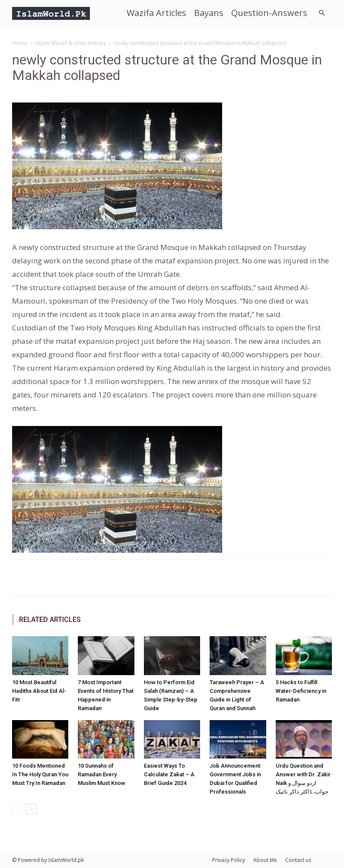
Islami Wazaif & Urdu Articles (71, 43)
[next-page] (31, 809)
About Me (265, 860)
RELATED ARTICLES (50, 620)
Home (20, 43)
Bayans (209, 13)
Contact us (298, 860)
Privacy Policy (229, 860)
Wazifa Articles (156, 13)
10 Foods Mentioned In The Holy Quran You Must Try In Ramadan (40, 774)
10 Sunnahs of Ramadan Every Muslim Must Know (102, 774)
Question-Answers (269, 13)
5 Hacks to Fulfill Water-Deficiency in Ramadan (301, 691)
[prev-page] (18, 809)
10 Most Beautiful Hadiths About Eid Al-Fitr (39, 691)
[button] (322, 13)
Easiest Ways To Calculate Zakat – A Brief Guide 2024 (169, 774)
